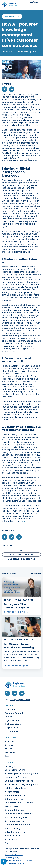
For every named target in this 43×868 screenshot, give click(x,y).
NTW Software (12, 806)
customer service (21, 554)
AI (21, 550)
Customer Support (14, 713)
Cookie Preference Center (14, 863)
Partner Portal (11, 731)
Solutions (9, 741)
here (23, 521)
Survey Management (15, 821)
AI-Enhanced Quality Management (22, 785)
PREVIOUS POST (9, 574)
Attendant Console (14, 810)
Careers (8, 717)
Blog (7, 756)
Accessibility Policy (12, 858)
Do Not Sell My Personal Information (18, 861)
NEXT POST (36, 574)
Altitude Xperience (14, 799)
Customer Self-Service (16, 777)
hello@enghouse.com (20, 700)
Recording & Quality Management (22, 774)
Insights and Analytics (15, 788)
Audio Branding (12, 828)
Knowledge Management (17, 825)
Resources (10, 752)
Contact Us (10, 709)
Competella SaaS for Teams (19, 803)
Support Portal (12, 728)
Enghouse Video (13, 724)
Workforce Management (17, 817)
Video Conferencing (15, 832)
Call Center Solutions (15, 770)
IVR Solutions (11, 839)
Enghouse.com (12, 720)
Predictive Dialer (13, 836)
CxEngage (10, 766)
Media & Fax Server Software (19, 814)
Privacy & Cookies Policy (14, 855)
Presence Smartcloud (15, 795)
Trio (6, 843)
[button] (34, 2)
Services (9, 745)
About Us (9, 749)
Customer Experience (21, 559)
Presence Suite (12, 792)
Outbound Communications (19, 781)
